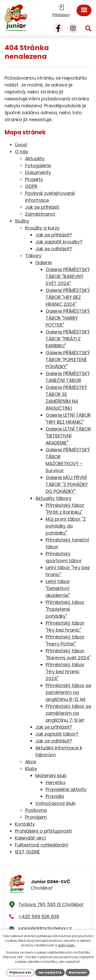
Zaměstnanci (40, 214)
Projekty (34, 179)
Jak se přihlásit (42, 207)
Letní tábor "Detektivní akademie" (58, 588)
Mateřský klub (51, 776)
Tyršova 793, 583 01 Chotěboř (51, 905)
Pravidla (55, 796)
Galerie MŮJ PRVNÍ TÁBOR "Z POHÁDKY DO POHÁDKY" (67, 484)
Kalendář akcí (30, 838)
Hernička (55, 782)
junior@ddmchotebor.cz (45, 928)
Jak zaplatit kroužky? (59, 242)
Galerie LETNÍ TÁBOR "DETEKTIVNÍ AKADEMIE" (68, 436)
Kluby (31, 769)
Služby (22, 221)
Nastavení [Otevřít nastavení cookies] (78, 972)
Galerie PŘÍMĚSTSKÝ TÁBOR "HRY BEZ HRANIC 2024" (68, 297)
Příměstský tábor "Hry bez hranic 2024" (65, 672)
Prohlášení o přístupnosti (43, 831)
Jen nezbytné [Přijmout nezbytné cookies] (50, 972)
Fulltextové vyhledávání (41, 845)
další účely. (67, 945)
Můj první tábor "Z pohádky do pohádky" (66, 526)
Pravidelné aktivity (66, 789)
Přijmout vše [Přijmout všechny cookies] (20, 972)
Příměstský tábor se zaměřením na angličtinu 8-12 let (68, 692)
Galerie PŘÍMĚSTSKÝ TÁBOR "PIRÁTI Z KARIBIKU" (68, 339)
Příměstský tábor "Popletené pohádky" (65, 609)
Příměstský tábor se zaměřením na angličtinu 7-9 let (68, 713)
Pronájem (36, 817)
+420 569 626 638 (39, 917)
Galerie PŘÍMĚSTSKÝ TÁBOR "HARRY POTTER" (68, 318)
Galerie (44, 263)
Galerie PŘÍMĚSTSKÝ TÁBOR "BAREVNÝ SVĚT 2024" (68, 276)
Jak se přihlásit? (54, 235)
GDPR (31, 186)
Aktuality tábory (53, 498)
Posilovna (36, 810)
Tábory (33, 256)
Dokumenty (38, 172)
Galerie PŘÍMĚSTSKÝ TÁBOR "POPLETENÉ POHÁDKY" (68, 360)
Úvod (21, 145)
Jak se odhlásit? (54, 249)
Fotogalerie (38, 165)
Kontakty (25, 824)
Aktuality (35, 159)
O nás (22, 152)
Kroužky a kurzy (42, 228)
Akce (31, 762)
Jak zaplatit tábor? (57, 734)
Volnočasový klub (55, 803)
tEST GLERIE (27, 852)
